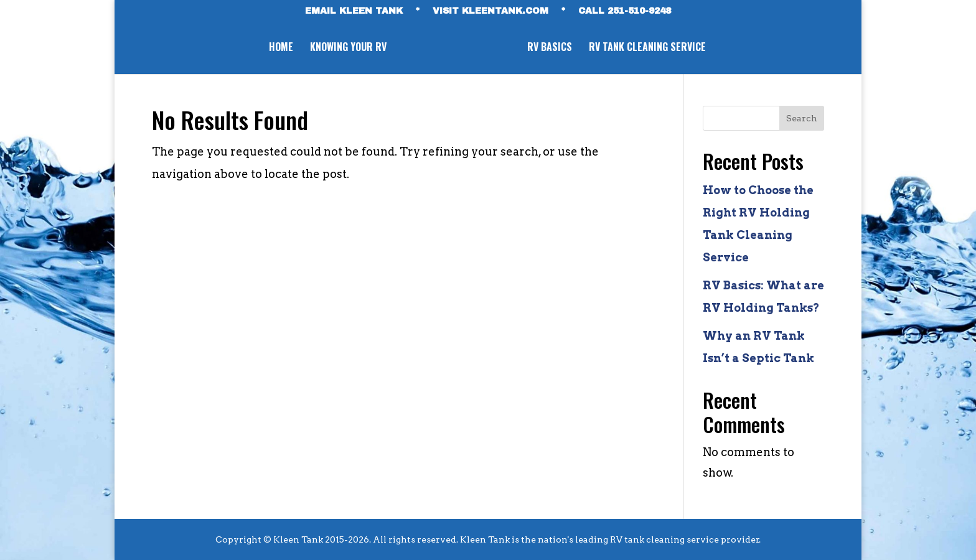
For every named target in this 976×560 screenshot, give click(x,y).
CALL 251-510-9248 (625, 11)
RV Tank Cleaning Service (650, 48)
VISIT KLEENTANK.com (490, 11)
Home (279, 48)
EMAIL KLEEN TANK (354, 11)
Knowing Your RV (346, 48)
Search (802, 118)
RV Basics (552, 48)
